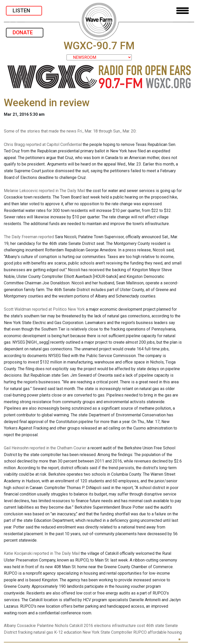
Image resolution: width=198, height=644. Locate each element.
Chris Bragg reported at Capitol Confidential (43, 145)
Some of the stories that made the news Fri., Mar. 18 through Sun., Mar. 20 (70, 131)
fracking (25, 632)
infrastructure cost (128, 626)
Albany (10, 626)
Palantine (45, 626)
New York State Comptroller (107, 632)
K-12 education (68, 632)
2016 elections (97, 626)
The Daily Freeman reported (29, 237)
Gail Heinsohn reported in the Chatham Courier (45, 448)
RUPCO (140, 632)
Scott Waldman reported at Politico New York (44, 309)
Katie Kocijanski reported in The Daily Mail (42, 553)
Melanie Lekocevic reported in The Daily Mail (44, 191)
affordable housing (165, 632)
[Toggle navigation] (183, 11)
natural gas (43, 632)
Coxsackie (26, 626)
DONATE (25, 32)
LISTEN (24, 11)
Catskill (76, 626)
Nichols (61, 626)
